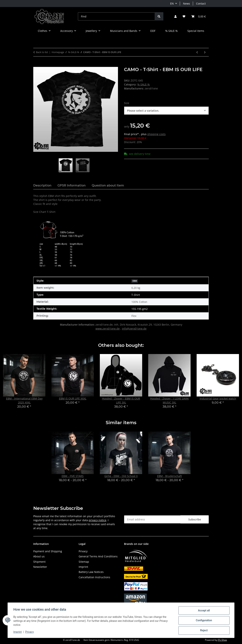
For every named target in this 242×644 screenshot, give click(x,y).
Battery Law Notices (91, 572)
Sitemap (84, 562)
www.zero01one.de (108, 329)
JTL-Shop (222, 640)
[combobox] (166, 111)
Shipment (39, 562)
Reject (203, 631)
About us (39, 556)
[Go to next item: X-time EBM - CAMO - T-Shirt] (205, 52)
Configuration (203, 621)
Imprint (18, 632)
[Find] (116, 16)
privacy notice (97, 520)
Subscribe (195, 519)
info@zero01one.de (134, 329)
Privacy (30, 632)
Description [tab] (42, 185)
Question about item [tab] (108, 185)
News (187, 4)
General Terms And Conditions (98, 556)
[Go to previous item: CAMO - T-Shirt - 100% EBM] (197, 52)
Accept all (203, 611)
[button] (175, 16)
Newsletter (40, 567)
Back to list (42, 52)
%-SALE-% (143, 84)
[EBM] (135, 281)
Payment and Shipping (48, 551)
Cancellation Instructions (94, 577)
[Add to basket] (36, 65)
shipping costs (156, 134)
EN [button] (172, 4)
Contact (201, 4)
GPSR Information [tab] (72, 185)
